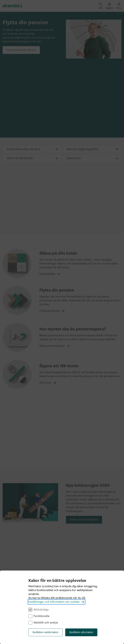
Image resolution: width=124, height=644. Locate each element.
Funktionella (41, 616)
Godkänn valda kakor (46, 632)
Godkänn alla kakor (81, 632)
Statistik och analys (46, 623)
